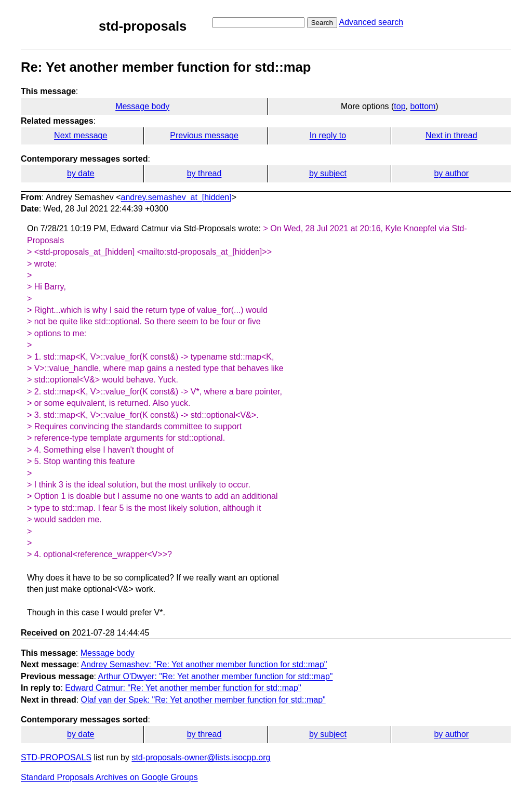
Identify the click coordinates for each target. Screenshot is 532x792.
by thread (204, 173)
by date (81, 173)
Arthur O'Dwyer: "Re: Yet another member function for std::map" (216, 676)
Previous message (204, 135)
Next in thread (451, 135)
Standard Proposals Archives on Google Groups (109, 777)
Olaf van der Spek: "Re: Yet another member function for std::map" (203, 700)
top (400, 106)
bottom (423, 106)
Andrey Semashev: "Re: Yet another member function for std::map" (204, 664)
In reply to (328, 135)
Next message (81, 135)
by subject (328, 173)
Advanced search (371, 22)
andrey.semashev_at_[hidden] (176, 197)
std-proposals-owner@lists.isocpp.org (201, 757)
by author (451, 173)
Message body (142, 106)
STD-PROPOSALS (56, 757)
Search (322, 23)
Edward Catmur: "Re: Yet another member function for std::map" (183, 688)
